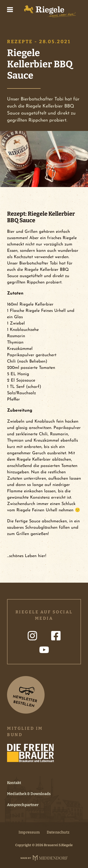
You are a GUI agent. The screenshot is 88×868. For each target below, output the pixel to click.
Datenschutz (58, 832)
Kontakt (14, 783)
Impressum (29, 832)
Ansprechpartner (23, 805)
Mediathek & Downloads (29, 794)
